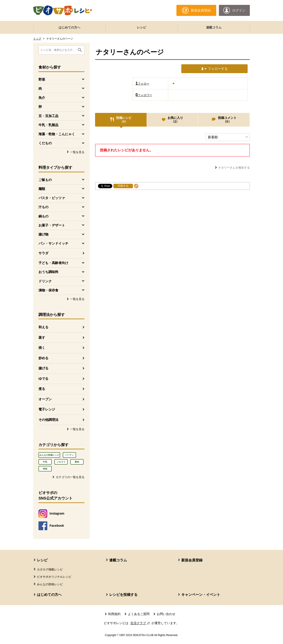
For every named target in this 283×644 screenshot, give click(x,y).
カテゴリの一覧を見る (70, 477)
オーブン (45, 399)
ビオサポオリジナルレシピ (54, 577)
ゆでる (43, 379)
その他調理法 (48, 420)
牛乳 (45, 462)
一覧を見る (77, 152)
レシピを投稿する (123, 595)
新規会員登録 (192, 560)
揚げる (43, 368)
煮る (42, 389)
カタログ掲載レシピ (50, 569)
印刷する (123, 186)
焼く (42, 348)
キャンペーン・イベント (201, 595)
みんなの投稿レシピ (49, 455)
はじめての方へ (69, 27)
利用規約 (114, 614)
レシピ (141, 27)
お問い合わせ (166, 614)
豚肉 (77, 462)
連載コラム (214, 27)
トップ (37, 39)
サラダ (43, 253)
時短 (45, 469)
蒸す (42, 337)
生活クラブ (141, 623)
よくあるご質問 (139, 614)
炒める (43, 358)
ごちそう (61, 462)
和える (43, 327)
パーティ (69, 455)
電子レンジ (47, 409)
